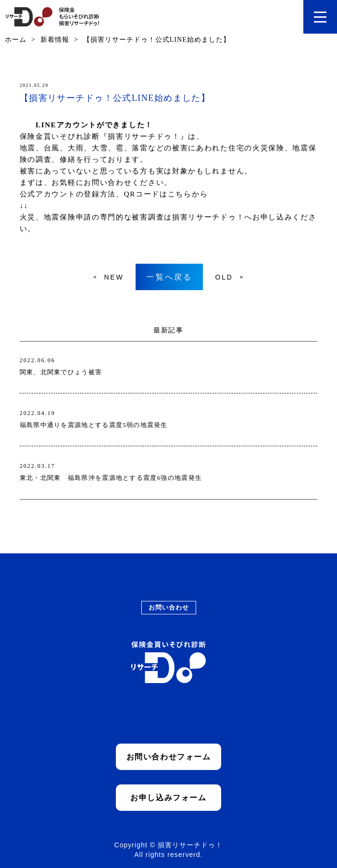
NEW (114, 277)
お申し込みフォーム (168, 798)
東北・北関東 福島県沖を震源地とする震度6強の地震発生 (111, 478)
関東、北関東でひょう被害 (61, 372)
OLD (224, 277)
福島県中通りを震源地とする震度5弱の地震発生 (94, 425)
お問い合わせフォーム (169, 757)
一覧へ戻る (169, 277)
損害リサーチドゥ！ (208, 217)
